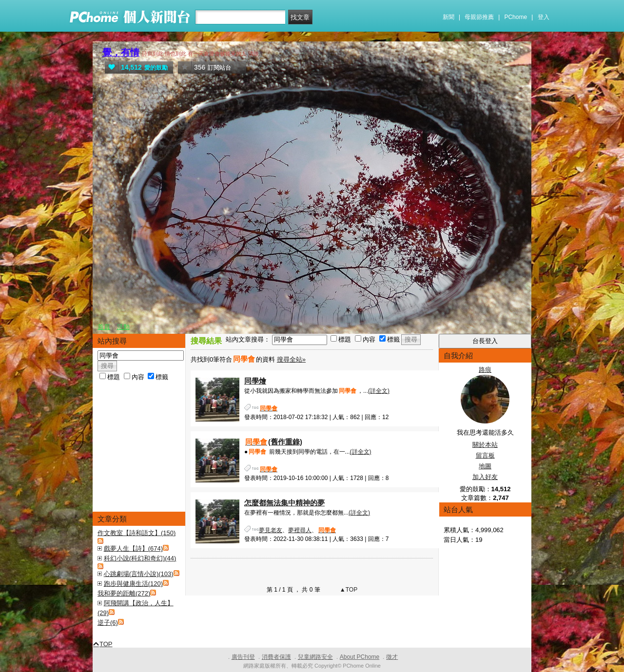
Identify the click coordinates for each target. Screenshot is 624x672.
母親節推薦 (479, 17)
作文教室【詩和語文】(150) (136, 533)
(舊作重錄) (273, 442)
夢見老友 (271, 530)
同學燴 (255, 381)
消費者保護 (276, 657)
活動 (123, 327)
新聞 (448, 17)
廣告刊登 (243, 657)
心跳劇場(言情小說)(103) (139, 574)
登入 (544, 17)
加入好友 (485, 477)
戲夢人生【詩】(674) (133, 548)
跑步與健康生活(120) (133, 584)
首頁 (104, 327)
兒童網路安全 (315, 657)
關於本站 (485, 445)
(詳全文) (379, 391)
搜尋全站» (291, 359)
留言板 (485, 455)
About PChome (360, 657)
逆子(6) (108, 623)
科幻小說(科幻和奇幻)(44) (140, 558)
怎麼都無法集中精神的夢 (284, 503)
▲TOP (348, 590)
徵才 (392, 657)
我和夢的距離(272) (124, 593)
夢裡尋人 (300, 530)
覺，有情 (121, 52)
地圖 (485, 466)
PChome (516, 17)
